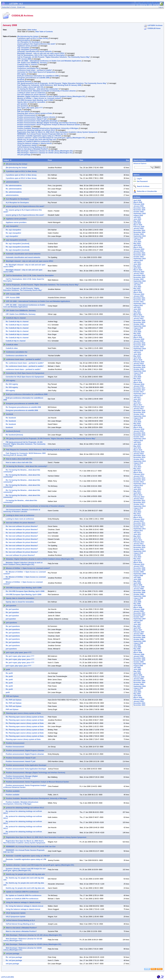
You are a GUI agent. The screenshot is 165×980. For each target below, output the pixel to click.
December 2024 (139, 230)
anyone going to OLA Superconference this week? (36, 44)
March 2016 (138, 427)
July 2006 (137, 645)
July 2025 (137, 217)
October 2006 (138, 639)
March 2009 (138, 585)
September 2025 (140, 214)
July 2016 (137, 420)
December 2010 (139, 546)
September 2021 (140, 304)
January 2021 (138, 319)
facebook (21, 80)
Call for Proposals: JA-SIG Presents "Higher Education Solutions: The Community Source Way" (54, 57)
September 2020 (140, 326)
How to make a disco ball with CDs (30, 87)
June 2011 (137, 534)
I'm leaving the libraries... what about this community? (38, 89)
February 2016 (139, 429)
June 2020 (137, 332)
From (50, 160)
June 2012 (137, 512)
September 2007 (140, 619)
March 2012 (138, 517)
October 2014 (138, 459)
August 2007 (138, 621)
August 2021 (138, 305)
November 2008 (139, 593)
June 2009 (137, 579)
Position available (24, 126)
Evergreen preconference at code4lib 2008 (33, 78)
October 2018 (138, 369)
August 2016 (138, 418)
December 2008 (139, 591)
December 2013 (139, 478)
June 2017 (137, 399)
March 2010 (138, 562)
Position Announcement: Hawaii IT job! (32, 119)
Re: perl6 (9, 673)
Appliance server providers (28, 46)
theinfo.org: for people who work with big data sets (37, 140)
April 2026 (137, 200)
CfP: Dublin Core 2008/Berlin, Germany (32, 63)
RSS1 (153, 969)
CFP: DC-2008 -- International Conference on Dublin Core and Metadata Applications (49, 61)
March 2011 (138, 540)
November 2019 (139, 345)
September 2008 (140, 596)
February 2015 (139, 452)
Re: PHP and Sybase (14, 700)
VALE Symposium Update (27, 145)
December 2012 (139, 501)
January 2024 (138, 251)
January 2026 (138, 206)
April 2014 (137, 471)
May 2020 (137, 334)
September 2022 (140, 281)
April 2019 (137, 358)
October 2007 (138, 617)
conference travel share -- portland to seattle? (35, 70)
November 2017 (139, 390)
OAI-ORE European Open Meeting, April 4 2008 (35, 100)
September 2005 (140, 664)
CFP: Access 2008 (24, 59)
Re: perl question (12, 609)
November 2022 (139, 277)
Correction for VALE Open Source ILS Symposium (36, 72)
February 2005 (139, 677)
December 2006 (139, 636)
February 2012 (139, 519)
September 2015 (140, 439)
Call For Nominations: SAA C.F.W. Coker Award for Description (41, 55)
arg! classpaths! (23, 48)
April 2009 (137, 583)
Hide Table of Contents (44, 32)
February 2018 (139, 384)
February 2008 (139, 609)
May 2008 (137, 604)
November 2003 (139, 705)
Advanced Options (140, 163)
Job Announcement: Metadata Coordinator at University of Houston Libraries (47, 91)
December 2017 (139, 388)
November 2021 (139, 300)
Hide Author (32, 30)
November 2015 (139, 435)
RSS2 (160, 969)
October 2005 (138, 662)
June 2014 (137, 467)
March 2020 (138, 337)
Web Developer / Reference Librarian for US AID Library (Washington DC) (45, 151)
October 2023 (138, 257)
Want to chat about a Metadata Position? (33, 149)
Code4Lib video (23, 66)
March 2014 (138, 472)
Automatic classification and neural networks (34, 51)
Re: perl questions (13, 626)
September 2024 (140, 236)
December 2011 (139, 523)
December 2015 (139, 433)
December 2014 (139, 456)
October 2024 (138, 234)
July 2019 (137, 352)
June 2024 (137, 242)
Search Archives (140, 160)
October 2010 (138, 549)
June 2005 (137, 669)
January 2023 (138, 274)
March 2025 (138, 225)
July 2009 (137, 577)
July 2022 (137, 285)
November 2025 (139, 210)
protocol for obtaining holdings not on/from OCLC (36, 130)
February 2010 (139, 564)
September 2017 (140, 394)
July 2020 (137, 330)
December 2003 (139, 703)
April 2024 (137, 245)
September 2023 (140, 259)
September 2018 (140, 371)
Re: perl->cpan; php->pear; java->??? (20, 656)
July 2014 (137, 465)
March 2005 (138, 675)
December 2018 (139, 366)
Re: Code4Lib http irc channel (17, 322)
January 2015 (138, 454)
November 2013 (139, 480)
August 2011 (138, 531)
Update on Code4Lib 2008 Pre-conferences (34, 141)
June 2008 (137, 602)
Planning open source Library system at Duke (35, 113)
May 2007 (137, 626)
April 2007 (137, 628)
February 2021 (139, 317)
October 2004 (138, 684)
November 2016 (139, 412)
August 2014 (138, 463)
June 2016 (137, 422)
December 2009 (139, 568)
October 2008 (138, 594)
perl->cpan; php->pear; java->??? (30, 108)
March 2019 (138, 360)
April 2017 (137, 403)
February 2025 (139, 227)
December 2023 (139, 253)
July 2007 (137, 623)
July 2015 (137, 442)
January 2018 (138, 386)
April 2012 (137, 516)
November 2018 (139, 367)
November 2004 (139, 683)
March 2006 (138, 653)
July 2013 (137, 487)
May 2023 (137, 266)
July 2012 (137, 510)
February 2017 (139, 407)
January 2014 (138, 476)
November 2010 (139, 547)
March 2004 (138, 698)
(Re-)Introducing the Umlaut (28, 36)
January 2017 (138, 409)
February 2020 (139, 339)
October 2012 (138, 504)
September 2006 (140, 641)
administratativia (24, 40)
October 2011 (138, 527)
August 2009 (138, 576)
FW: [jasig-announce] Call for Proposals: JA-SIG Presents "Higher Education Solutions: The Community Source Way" (62, 83)
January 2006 (138, 656)
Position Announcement (26, 115)
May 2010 (137, 559)
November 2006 (139, 638)
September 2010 (140, 551)
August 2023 (138, 260)
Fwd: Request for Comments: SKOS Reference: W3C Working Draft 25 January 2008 (49, 85)
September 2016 (140, 416)
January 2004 (138, 701)
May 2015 (137, 446)
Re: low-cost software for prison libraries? (22, 526)
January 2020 (138, 341)
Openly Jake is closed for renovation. (31, 102)
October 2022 (138, 279)
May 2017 (137, 401)
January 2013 (138, 499)
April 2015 (137, 448)
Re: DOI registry (12, 384)
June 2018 (137, 377)
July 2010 (137, 555)
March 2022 (138, 292)
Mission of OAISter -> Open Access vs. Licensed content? (39, 98)
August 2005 (138, 666)
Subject (6, 160)
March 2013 (138, 495)
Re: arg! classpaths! (13, 230)
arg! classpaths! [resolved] (27, 50)
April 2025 (137, 223)
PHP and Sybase (24, 111)
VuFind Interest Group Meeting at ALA (32, 147)
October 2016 (138, 414)
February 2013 (139, 497)
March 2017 (138, 405)
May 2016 (137, 424)
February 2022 (139, 294)
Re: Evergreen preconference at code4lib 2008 (23, 407)
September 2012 (140, 506)
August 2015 (138, 441)
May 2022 (137, 289)
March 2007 (138, 630)
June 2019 (137, 354)
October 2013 (138, 482)
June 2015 (137, 444)
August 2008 (138, 598)
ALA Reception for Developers (29, 42)
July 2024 (137, 240)
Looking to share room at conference (31, 93)
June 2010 (137, 557)
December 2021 (139, 298)
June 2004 (137, 692)
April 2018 (137, 381)
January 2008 (138, 611)
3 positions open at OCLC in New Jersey (33, 38)
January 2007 (138, 634)
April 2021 (137, 313)
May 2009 (137, 581)
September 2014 (140, 461)
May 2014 (137, 469)
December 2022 (139, 275)
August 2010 (138, 553)
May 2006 (137, 649)
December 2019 (139, 343)
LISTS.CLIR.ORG (7, 977)
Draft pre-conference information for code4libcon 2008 (38, 76)
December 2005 (139, 658)
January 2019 (138, 364)
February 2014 (139, 474)
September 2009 (140, 574)
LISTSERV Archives (155, 25)
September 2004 (140, 686)
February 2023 (139, 272)
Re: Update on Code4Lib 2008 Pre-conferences (24, 895)
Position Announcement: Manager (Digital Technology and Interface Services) (47, 123)
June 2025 (137, 219)
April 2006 (137, 651)
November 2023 (139, 255)
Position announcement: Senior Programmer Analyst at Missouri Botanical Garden (49, 125)
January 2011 (138, 544)
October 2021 (138, 302)
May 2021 (137, 311)
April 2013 (137, 493)
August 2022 (138, 283)
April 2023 (137, 268)
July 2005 (137, 668)
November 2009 (139, 570)
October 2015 (138, 437)
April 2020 (137, 336)
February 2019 (139, 362)
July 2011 (137, 532)
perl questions (23, 106)
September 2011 (140, 529)
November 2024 (139, 232)
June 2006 (137, 647)
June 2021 (137, 309)
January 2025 (138, 229)
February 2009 (139, 587)
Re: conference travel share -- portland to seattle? (25, 363)
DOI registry (22, 74)
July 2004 (137, 690)
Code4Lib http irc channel (27, 65)
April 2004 (137, 696)
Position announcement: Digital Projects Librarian (36, 117)
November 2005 (139, 660)
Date (81, 160)
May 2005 (137, 671)
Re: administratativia (14, 186)
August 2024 (138, 238)
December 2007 (139, 613)
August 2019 (138, 351)
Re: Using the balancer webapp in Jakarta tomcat (24, 906)
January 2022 (138, 296)
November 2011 (139, 525)
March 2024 (138, 247)
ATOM (147, 969)
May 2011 (137, 536)
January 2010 (138, 566)
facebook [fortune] (24, 81)
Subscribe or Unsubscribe (147, 191)
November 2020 (139, 322)
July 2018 (137, 375)
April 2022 (137, 290)
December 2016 (139, 411)
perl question (22, 104)
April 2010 (137, 561)
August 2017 (138, 396)
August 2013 (138, 486)
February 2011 (139, 542)
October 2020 (138, 324)
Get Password (142, 181)
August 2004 (138, 688)
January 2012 (138, 521)
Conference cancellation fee (28, 68)
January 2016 (138, 431)
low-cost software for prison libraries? (32, 95)
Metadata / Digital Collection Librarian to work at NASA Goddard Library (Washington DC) (51, 96)
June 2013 (137, 489)
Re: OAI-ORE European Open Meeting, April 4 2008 (25, 591)
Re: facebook (11, 418)
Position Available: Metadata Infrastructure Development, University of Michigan (48, 128)
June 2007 (137, 624)
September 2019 (140, 349)
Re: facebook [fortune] (14, 435)
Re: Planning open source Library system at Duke (25, 717)
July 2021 (137, 307)
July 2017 (137, 397)
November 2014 (139, 457)
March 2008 (138, 608)
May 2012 (137, 514)
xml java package (24, 155)
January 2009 (138, 589)
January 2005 (138, 679)
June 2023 (137, 264)
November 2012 (139, 502)
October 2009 (138, 572)
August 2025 (138, 215)
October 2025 (138, 212)
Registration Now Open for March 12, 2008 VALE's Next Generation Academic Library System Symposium (57, 132)
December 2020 (139, 321)
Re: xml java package (14, 957)
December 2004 (139, 681)
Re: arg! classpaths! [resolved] (17, 244)
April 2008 (137, 606)
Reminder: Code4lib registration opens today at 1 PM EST (39, 136)
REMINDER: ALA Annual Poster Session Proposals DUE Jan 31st (42, 134)
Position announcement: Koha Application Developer (37, 121)
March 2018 (138, 382)
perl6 (19, 110)
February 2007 (139, 632)
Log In (139, 179)
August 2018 (138, 373)
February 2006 (139, 654)
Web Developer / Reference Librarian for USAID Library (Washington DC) (45, 153)
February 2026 (139, 204)
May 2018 (137, 379)
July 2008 (137, 600)
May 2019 (137, 356)
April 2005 (137, 673)
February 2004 (139, 699)
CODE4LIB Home (154, 28)
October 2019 (138, 347)
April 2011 (137, 538)
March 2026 (138, 202)
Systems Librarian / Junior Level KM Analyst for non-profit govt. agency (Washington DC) (51, 138)
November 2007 (139, 615)
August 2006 (138, 643)
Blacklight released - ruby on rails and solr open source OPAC (41, 53)
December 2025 (139, 208)
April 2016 (137, 426)
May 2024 (137, 244)
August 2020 (138, 328)
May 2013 (137, 491)
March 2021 (138, 315)
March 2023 (138, 270)
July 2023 (137, 262)
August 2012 (138, 508)
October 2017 (138, 392)
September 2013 (140, 484)
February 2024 (139, 249)
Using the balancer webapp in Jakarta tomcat (34, 143)
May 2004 (137, 694)
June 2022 (137, 287)
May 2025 (137, 221)
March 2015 (138, 450)
